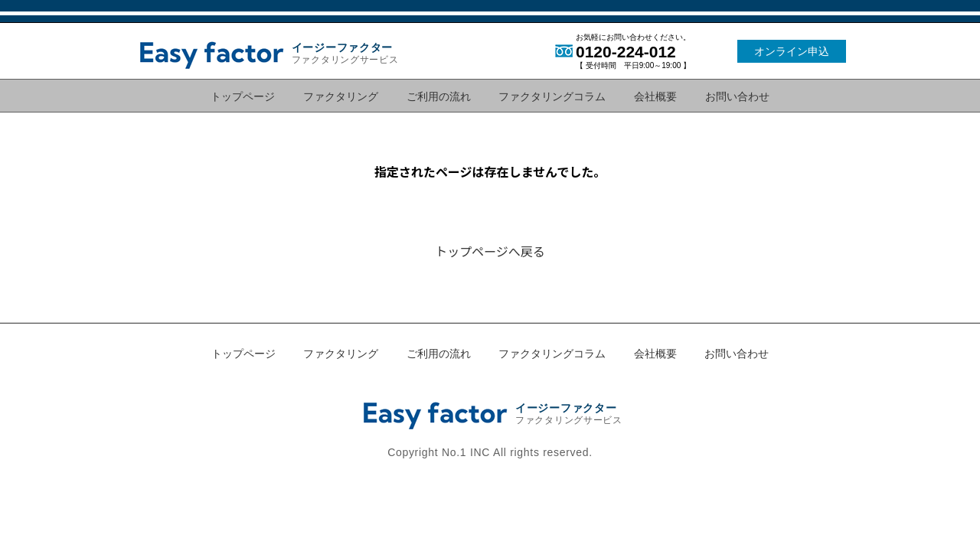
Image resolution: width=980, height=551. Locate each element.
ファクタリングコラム (552, 96)
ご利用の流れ (439, 96)
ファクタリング (341, 96)
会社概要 (655, 96)
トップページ (243, 96)
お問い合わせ (737, 96)
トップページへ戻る (490, 251)
